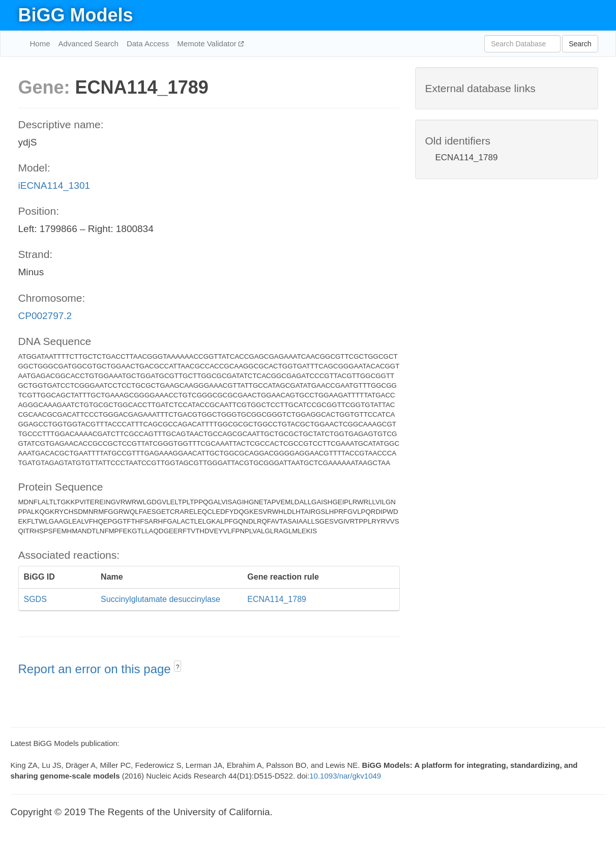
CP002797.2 (45, 316)
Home (40, 44)
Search (580, 44)
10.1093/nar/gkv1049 (345, 776)
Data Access (148, 44)
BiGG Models (76, 15)
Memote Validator (208, 44)
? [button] (178, 667)
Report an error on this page (96, 669)
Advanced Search (89, 44)
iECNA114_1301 (54, 185)
